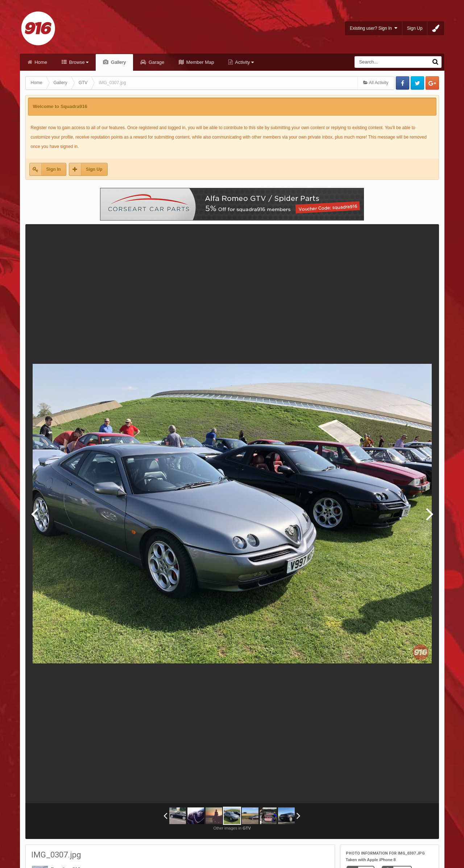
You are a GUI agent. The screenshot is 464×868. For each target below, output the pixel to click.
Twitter (417, 83)
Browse (78, 62)
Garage (156, 62)
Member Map (199, 62)
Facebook (403, 83)
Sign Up (415, 28)
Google (432, 83)
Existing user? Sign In (374, 28)
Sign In (54, 169)
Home (40, 62)
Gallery (118, 62)
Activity (244, 62)
